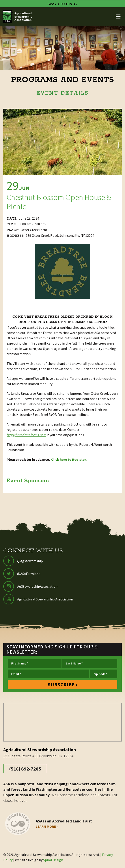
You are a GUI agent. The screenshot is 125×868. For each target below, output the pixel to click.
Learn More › (47, 826)
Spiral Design (53, 860)
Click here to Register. (69, 459)
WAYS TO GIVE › (62, 4)
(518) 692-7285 (25, 769)
